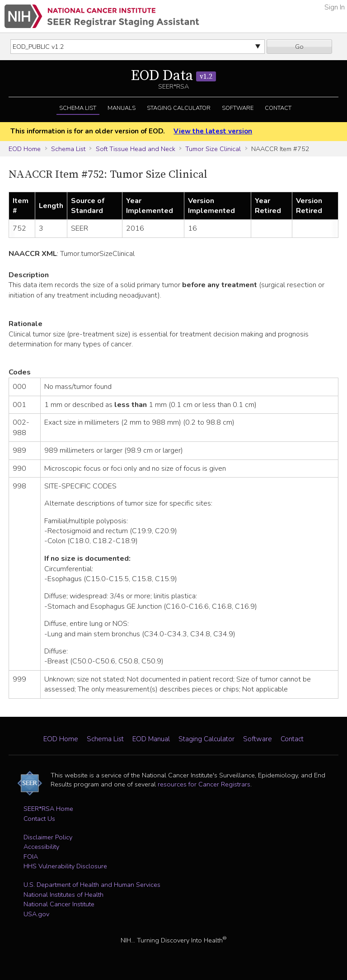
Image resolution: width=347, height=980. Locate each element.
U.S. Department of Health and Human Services (92, 885)
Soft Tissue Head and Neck (136, 149)
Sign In (335, 7)
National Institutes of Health (63, 895)
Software (238, 108)
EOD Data (173, 76)
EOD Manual (151, 739)
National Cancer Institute (59, 904)
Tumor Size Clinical (213, 149)
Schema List (78, 108)
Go (299, 47)
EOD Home (25, 149)
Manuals (122, 108)
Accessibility (41, 847)
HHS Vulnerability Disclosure (65, 866)
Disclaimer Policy (48, 837)
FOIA (31, 857)
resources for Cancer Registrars (204, 784)
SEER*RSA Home (48, 809)
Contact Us (39, 819)
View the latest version (213, 131)
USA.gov (36, 914)
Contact (278, 108)
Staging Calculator (179, 108)
